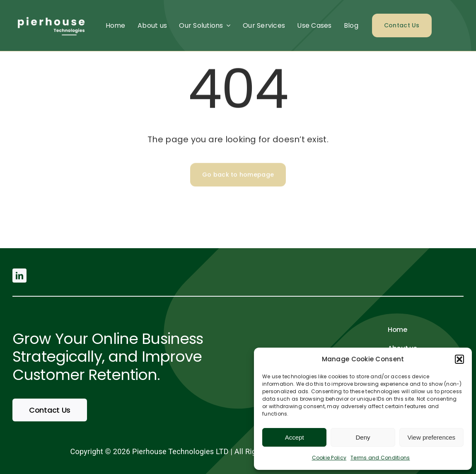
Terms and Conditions (380, 458)
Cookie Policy (329, 458)
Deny (363, 437)
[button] (459, 359)
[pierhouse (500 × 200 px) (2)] (50, 14)
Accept (295, 437)
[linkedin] (19, 276)
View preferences (432, 437)
